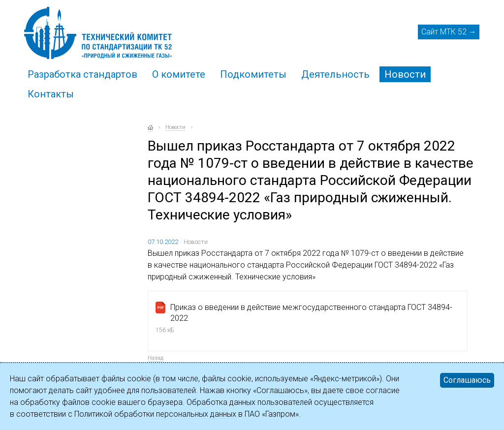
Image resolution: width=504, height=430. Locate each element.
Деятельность (335, 74)
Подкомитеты (253, 74)
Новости (405, 74)
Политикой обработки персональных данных (155, 414)
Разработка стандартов (82, 74)
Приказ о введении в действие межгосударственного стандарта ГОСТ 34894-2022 (311, 313)
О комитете (179, 74)
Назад (156, 358)
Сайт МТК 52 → (449, 32)
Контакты (51, 94)
